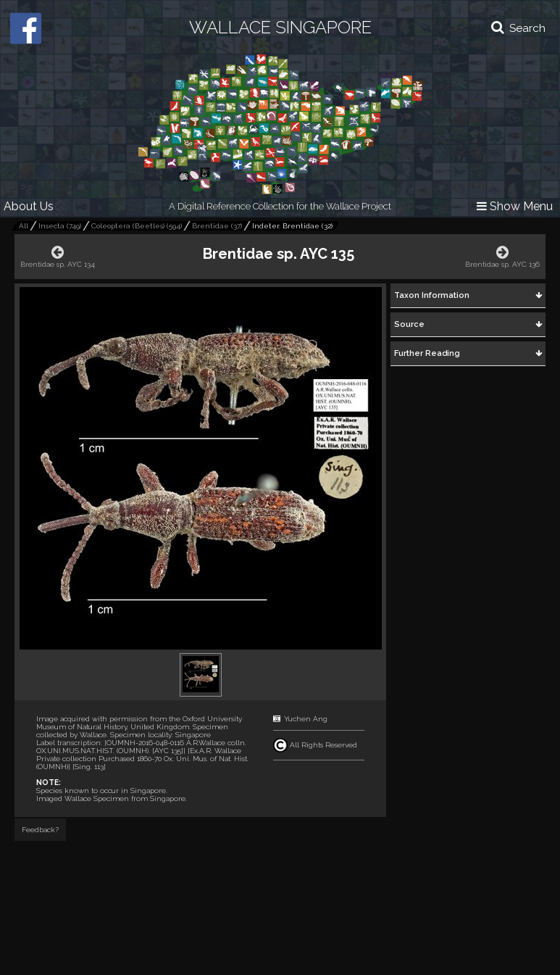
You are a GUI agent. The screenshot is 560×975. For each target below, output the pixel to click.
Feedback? (40, 830)
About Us (29, 206)
